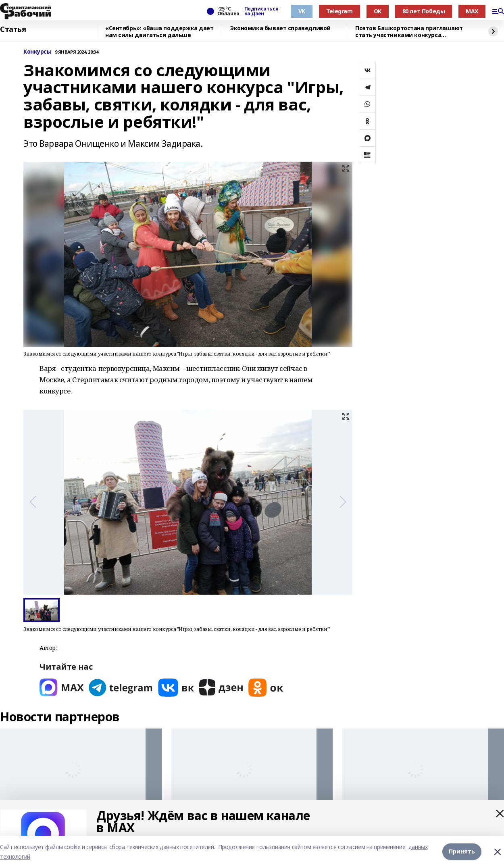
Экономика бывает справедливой (280, 28)
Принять (462, 852)
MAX (472, 11)
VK (302, 11)
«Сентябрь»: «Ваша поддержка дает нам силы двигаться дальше (159, 32)
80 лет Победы (424, 11)
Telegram (339, 11)
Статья (13, 29)
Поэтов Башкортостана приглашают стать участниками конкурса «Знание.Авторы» (409, 32)
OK (378, 11)
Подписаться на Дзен (261, 11)
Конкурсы (37, 52)
